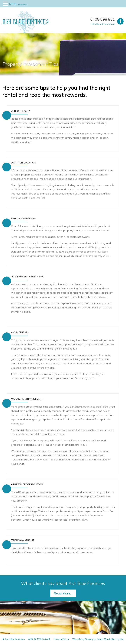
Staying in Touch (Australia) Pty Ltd (104, 639)
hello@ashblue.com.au (103, 24)
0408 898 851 (103, 19)
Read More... (63, 593)
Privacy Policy (61, 639)
